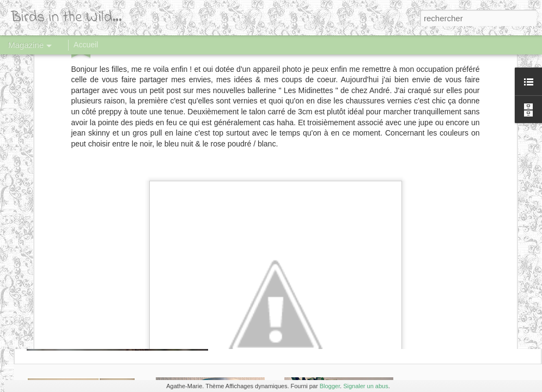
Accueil (86, 45)
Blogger (330, 386)
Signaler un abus (366, 386)
